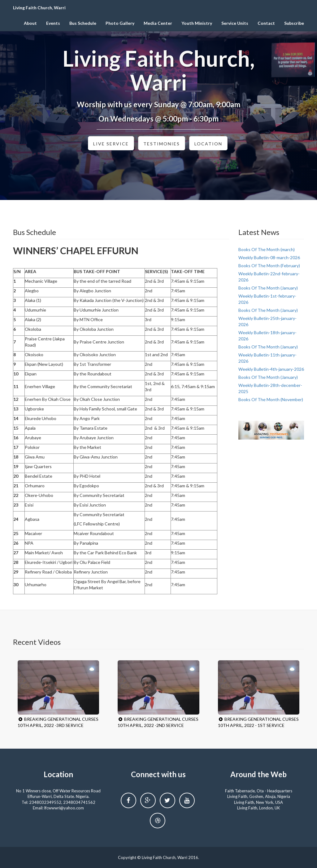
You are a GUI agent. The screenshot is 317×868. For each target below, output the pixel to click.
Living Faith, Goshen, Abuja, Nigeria (259, 796)
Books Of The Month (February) (269, 266)
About (30, 23)
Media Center (158, 23)
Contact (266, 23)
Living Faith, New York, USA (258, 802)
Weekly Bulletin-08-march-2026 (269, 257)
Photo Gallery (120, 23)
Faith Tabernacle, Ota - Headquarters (259, 791)
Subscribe (294, 23)
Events (53, 23)
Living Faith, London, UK (258, 808)
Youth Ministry (197, 23)
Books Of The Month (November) (271, 399)
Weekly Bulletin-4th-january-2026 (271, 369)
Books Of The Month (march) (267, 249)
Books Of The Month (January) (268, 288)
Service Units (235, 23)
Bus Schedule (83, 23)
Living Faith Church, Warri (39, 8)
